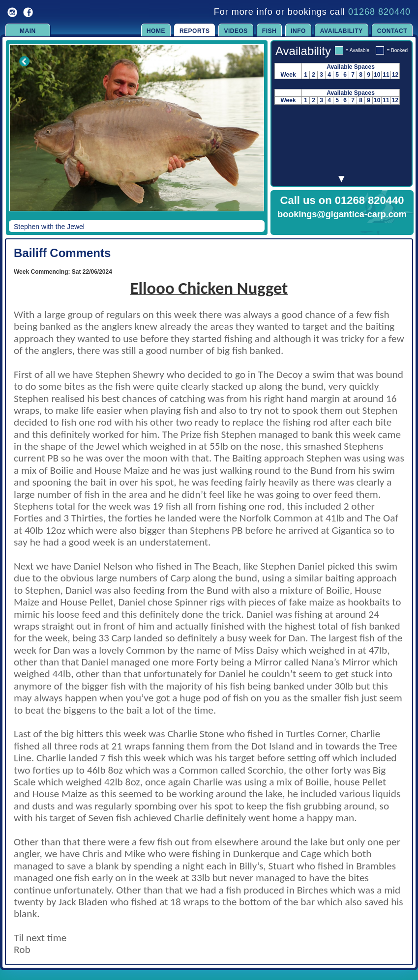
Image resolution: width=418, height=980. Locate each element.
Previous (18, 135)
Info (298, 31)
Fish (269, 31)
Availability (342, 31)
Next (247, 135)
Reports (195, 31)
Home (156, 31)
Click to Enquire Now (342, 227)
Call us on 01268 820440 (342, 200)
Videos (236, 31)
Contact (392, 31)
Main (28, 31)
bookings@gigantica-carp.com (342, 214)
